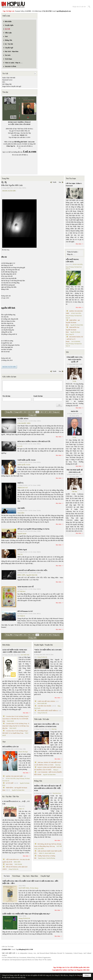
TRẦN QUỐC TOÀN (24, 465)
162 (25, 412)
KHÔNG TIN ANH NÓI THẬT (14, 776)
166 (41, 412)
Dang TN (72, 334)
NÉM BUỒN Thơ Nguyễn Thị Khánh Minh (73, 330)
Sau (60, 182)
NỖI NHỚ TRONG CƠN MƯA (72, 261)
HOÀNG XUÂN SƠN (9, 191)
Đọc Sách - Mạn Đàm (30, 876)
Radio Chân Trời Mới (9, 78)
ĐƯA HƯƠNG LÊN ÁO (11, 747)
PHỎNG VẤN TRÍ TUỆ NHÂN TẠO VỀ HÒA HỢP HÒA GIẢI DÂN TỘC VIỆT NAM (48, 788)
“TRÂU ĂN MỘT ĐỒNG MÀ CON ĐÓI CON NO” (48, 651)
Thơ (4, 742)
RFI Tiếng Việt (7, 84)
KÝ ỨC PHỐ (10, 783)
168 (50, 412)
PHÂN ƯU (75, 411)
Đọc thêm (59, 437)
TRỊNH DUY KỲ (23, 488)
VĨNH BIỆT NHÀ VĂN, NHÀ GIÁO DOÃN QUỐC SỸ (75, 359)
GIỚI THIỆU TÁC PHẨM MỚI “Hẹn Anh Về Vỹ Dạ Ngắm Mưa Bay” (26, 914)
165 (37, 412)
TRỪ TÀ (20, 483)
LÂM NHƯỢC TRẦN (24, 423)
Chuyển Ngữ (45, 876)
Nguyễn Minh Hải (32, 575)
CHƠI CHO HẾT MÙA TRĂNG (46, 701)
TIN (67, 352)
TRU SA (20, 554)
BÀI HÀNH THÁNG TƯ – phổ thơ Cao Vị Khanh (74, 339)
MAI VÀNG (9, 864)
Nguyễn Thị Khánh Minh (18, 790)
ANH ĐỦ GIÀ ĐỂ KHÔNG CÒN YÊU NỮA (32, 570)
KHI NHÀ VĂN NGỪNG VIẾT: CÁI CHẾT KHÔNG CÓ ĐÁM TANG (46, 725)
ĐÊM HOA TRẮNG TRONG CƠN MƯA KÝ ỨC (34, 441)
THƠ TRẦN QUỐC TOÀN (27, 460)
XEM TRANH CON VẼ (25, 587)
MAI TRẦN (41, 849)
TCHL (74, 381)
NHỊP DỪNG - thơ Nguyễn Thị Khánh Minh (73, 323)
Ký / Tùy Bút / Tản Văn (11, 797)
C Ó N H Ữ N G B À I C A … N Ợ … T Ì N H (16, 803)
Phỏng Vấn (38, 781)
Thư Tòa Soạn (71, 179)
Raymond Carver (7, 80)
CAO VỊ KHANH (76, 342)
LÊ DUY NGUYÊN (11, 779)
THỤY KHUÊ (10, 721)
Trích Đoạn (16, 876)
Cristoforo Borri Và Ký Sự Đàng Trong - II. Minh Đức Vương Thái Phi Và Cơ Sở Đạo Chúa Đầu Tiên (16, 726)
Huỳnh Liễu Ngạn (23, 752)
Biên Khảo (6, 645)
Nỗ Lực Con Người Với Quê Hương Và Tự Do (33, 529)
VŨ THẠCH (21, 616)
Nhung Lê (56, 770)
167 (46, 412)
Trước (54, 182)
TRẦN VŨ (41, 853)
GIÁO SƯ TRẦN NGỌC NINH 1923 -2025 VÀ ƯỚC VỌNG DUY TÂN (15, 651)
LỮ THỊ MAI (21, 591)
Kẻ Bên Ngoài (22, 550)
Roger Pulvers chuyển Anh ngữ (12, 86)
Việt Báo (74, 492)
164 (33, 412)
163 (29, 412)
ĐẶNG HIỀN (21, 575)
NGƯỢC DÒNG (23, 419)
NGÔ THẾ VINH (25, 655)
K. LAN (20, 446)
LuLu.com (31, 142)
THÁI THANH (18, 864)
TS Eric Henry (34, 888)
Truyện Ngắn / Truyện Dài (43, 645)
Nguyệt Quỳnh (22, 534)
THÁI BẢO (21, 513)
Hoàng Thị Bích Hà (14, 869)
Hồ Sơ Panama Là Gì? (25, 611)
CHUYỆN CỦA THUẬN (44, 706)
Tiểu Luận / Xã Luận (42, 719)
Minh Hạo (54, 729)
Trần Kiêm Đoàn (57, 793)
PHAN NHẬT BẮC (42, 703)
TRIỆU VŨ (21, 809)
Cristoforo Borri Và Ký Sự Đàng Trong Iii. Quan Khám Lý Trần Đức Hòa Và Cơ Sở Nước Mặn (16, 719)
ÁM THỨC (21, 508)
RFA (4, 82)
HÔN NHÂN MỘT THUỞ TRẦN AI (48, 711)
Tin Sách (7, 876)
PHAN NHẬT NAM (50, 853)
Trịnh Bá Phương (51, 858)
